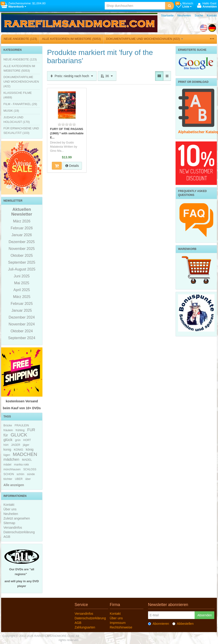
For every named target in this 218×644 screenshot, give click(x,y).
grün (18, 440)
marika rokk (21, 465)
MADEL (27, 460)
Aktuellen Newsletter (22, 212)
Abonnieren (159, 624)
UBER (19, 479)
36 (107, 76)
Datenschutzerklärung (19, 532)
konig (7, 449)
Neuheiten (184, 15)
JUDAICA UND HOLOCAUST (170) (17, 120)
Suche (199, 15)
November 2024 (22, 324)
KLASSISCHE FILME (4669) (18, 95)
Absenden (205, 615)
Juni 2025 (22, 276)
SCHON (9, 474)
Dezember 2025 (22, 242)
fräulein (8, 430)
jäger (26, 445)
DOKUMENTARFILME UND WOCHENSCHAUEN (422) (145, 39)
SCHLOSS (30, 469)
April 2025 (22, 290)
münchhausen (12, 469)
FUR (31, 430)
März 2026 (22, 221)
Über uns (10, 509)
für (6, 435)
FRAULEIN (22, 425)
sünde (31, 474)
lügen (7, 455)
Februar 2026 (22, 228)
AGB (7, 537)
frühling (20, 430)
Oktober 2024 (22, 331)
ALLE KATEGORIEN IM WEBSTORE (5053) (71, 39)
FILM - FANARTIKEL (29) (20, 104)
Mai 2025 (22, 283)
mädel (7, 465)
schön (20, 474)
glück (8, 440)
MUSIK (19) (11, 111)
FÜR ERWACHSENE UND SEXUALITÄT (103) (21, 131)
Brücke (8, 425)
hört (6, 445)
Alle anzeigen (14, 485)
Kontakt (212, 15)
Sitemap (9, 523)
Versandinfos (13, 528)
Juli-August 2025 (22, 269)
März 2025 (22, 297)
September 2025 (22, 262)
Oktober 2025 (22, 256)
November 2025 (22, 249)
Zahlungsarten (85, 627)
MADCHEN (25, 454)
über (28, 479)
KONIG (18, 450)
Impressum (118, 623)
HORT (27, 440)
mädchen (11, 459)
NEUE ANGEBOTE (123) (20, 39)
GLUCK (19, 435)
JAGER (16, 445)
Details (72, 166)
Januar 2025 (22, 310)
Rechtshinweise (121, 627)
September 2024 (22, 338)
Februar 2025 (22, 304)
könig (29, 449)
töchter (8, 479)
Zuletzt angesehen (17, 518)
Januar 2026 (22, 235)
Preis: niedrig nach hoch (72, 76)
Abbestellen (183, 624)
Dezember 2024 (22, 317)
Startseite (167, 15)
